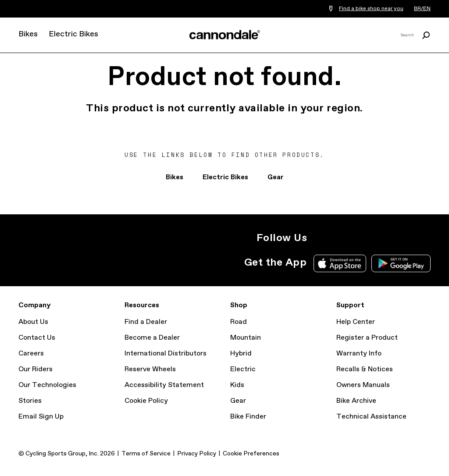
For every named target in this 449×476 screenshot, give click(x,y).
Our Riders (36, 369)
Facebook (358, 238)
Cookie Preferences (251, 454)
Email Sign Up (41, 417)
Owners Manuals (363, 385)
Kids (237, 385)
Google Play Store (401, 263)
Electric (243, 369)
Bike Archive (356, 401)
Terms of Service (146, 454)
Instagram (319, 238)
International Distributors (166, 353)
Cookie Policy (146, 401)
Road (239, 322)
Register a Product (367, 338)
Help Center (356, 322)
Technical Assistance (371, 417)
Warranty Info (359, 353)
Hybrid (241, 353)
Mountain (246, 338)
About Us (33, 322)
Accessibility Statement (164, 385)
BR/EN (422, 9)
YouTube (377, 238)
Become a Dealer (152, 338)
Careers (31, 353)
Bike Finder (248, 417)
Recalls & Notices (365, 369)
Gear (276, 177)
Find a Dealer (146, 322)
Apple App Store (340, 263)
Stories (30, 401)
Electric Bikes (73, 34)
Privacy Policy (197, 454)
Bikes (28, 34)
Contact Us (37, 338)
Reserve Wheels (150, 369)
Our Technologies (47, 385)
